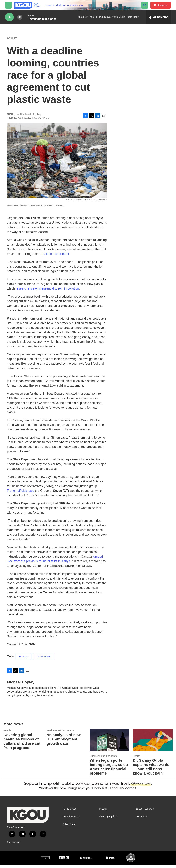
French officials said (21, 494)
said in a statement (56, 257)
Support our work (145, 812)
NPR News (44, 660)
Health (7, 734)
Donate (162, 5)
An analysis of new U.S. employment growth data (64, 743)
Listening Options (108, 820)
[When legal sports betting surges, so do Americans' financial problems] (110, 744)
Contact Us (142, 820)
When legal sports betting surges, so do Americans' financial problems (109, 770)
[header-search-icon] (145, 5)
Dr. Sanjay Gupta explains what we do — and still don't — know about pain (151, 770)
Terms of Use (69, 812)
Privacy (103, 812)
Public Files (69, 828)
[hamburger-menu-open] (8, 5)
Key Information (71, 820)
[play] (9, 17)
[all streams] (159, 17)
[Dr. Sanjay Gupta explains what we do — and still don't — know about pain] (153, 744)
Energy (12, 41)
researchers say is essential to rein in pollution (47, 292)
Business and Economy (60, 734)
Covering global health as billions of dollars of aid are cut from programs (22, 745)
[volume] (20, 17)
